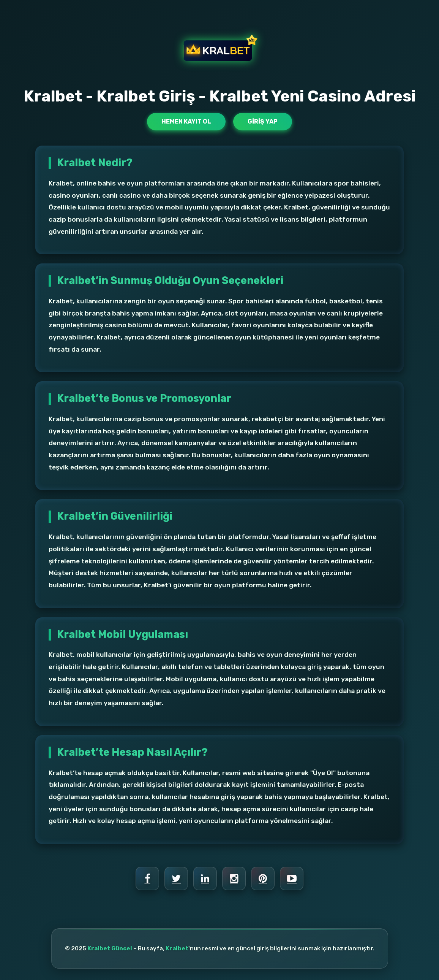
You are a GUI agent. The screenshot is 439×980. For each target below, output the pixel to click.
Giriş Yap (263, 121)
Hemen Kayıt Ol (186, 121)
